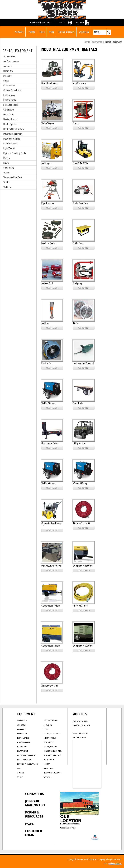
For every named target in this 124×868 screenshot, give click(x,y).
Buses (6, 81)
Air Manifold (47, 283)
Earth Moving (9, 95)
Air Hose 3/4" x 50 (50, 686)
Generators (9, 110)
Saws (6, 163)
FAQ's (29, 824)
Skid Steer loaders (50, 83)
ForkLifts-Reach (11, 105)
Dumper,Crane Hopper (51, 566)
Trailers (7, 173)
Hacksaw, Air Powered (83, 363)
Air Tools (7, 66)
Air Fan (76, 323)
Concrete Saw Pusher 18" (52, 524)
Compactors (9, 85)
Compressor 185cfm (82, 566)
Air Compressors (11, 61)
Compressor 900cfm (82, 646)
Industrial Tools (10, 144)
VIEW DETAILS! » (52, 88)
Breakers (7, 76)
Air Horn (45, 323)
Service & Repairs (66, 32)
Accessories (9, 56)
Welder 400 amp (49, 483)
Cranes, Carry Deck (12, 90)
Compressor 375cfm (51, 606)
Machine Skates (49, 243)
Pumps (76, 123)
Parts (52, 32)
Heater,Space (10, 124)
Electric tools (10, 100)
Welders (7, 187)
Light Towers (9, 148)
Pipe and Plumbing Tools (15, 153)
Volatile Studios (115, 863)
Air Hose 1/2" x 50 (81, 523)
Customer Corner (61, 23)
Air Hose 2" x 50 (80, 606)
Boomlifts (8, 71)
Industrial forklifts (12, 139)
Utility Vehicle (79, 443)
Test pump (78, 283)
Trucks (6, 182)
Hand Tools (9, 115)
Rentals (31, 32)
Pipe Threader (48, 203)
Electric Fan (47, 363)
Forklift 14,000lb (80, 163)
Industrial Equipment (13, 134)
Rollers (7, 158)
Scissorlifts (9, 168)
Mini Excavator (80, 83)
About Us (19, 32)
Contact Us (84, 32)
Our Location (71, 819)
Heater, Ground (10, 119)
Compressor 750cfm (51, 646)
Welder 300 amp (49, 403)
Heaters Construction (14, 129)
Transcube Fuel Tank (13, 177)
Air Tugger (46, 163)
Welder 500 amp (80, 483)
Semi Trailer (78, 403)
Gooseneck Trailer (50, 443)
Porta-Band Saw (80, 203)
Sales (42, 32)
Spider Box (78, 243)
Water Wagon (48, 123)
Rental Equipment (93, 42)
